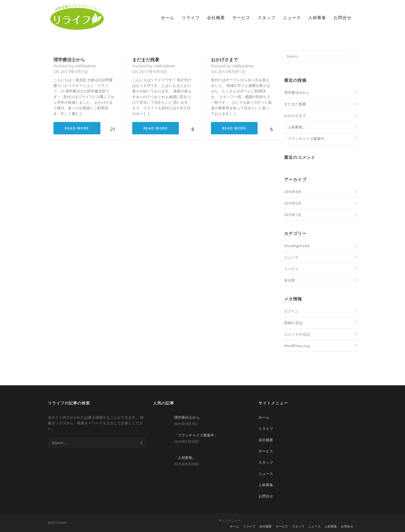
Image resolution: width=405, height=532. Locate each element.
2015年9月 (293, 192)
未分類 (290, 280)
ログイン (291, 311)
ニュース (292, 17)
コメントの (297, 334)
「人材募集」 (295, 127)
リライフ (191, 17)
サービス (241, 17)
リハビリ (291, 269)
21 (112, 129)
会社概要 (216, 17)
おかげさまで (224, 60)
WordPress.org (297, 346)
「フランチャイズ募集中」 (306, 139)
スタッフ (267, 17)
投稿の (293, 323)
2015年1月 (293, 215)
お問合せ (343, 17)
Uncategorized (297, 246)
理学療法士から (69, 60)
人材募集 (317, 17)
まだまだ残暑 (146, 60)
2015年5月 (293, 203)
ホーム (168, 17)
